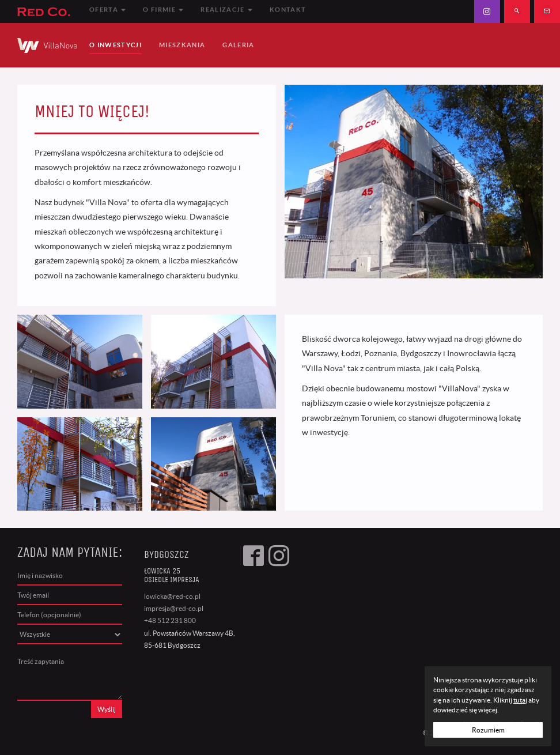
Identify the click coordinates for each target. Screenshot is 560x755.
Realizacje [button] (226, 11)
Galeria (238, 45)
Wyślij (107, 709)
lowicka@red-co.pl (172, 596)
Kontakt (288, 11)
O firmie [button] (163, 11)
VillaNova (47, 45)
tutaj (520, 700)
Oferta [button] (107, 11)
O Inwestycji (116, 45)
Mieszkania (182, 45)
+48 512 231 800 (170, 620)
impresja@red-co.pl (174, 608)
